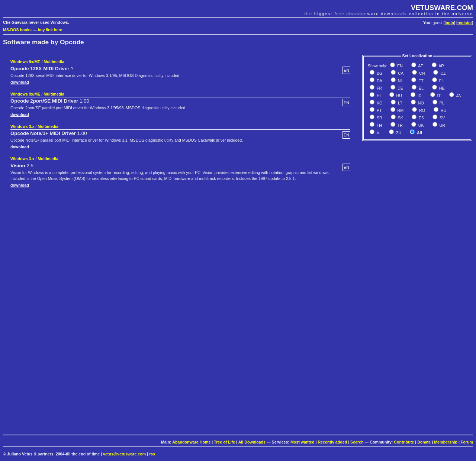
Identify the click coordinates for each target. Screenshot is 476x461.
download (20, 82)
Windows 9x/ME (25, 62)
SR (379, 118)
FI (440, 81)
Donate (424, 442)
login (449, 23)
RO (422, 110)
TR (400, 125)
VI (378, 133)
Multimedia (54, 62)
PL (441, 103)
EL (421, 88)
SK (400, 118)
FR (379, 88)
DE (400, 88)
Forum (467, 442)
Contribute (404, 442)
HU (399, 96)
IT (438, 96)
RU (443, 110)
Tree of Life (224, 442)
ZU (398, 133)
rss (152, 454)
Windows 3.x (22, 126)
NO (420, 103)
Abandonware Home (191, 442)
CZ (442, 73)
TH (379, 125)
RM (400, 110)
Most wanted (303, 442)
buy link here (50, 30)
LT (400, 103)
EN (399, 66)
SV (442, 118)
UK (421, 125)
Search (357, 442)
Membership (446, 442)
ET (420, 81)
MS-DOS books (17, 30)
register (465, 23)
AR (441, 66)
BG (379, 73)
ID (419, 96)
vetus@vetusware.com (124, 454)
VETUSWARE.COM (442, 8)
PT (379, 110)
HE (441, 88)
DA (379, 81)
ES (421, 118)
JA (458, 96)
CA (400, 73)
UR (442, 125)
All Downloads (252, 442)
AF (420, 66)
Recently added (332, 442)
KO (379, 103)
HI (378, 96)
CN (421, 73)
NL (400, 81)
